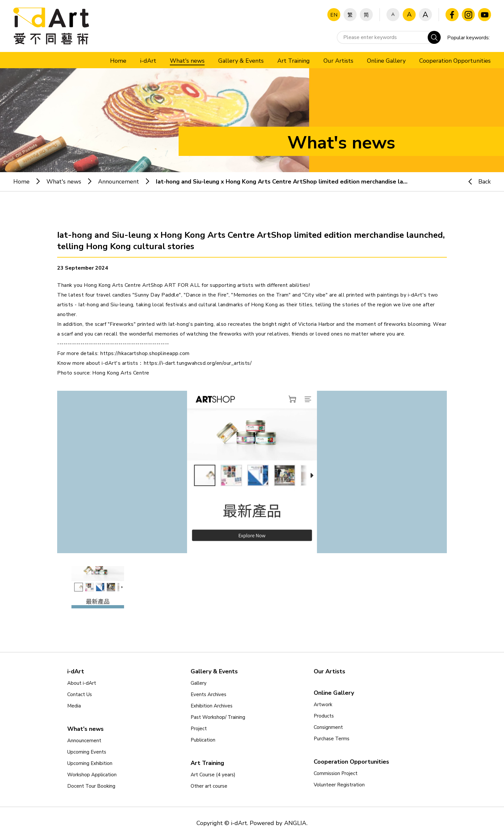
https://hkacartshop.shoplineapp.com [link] (145, 353)
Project (199, 729)
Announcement (119, 182)
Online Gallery (334, 693)
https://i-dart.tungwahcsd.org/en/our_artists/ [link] (198, 363)
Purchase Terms (332, 739)
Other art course (209, 786)
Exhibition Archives (212, 706)
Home (21, 182)
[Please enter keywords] (389, 37)
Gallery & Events (214, 671)
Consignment (328, 727)
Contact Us (80, 694)
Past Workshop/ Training (218, 717)
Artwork (323, 705)
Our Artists (329, 671)
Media (74, 706)
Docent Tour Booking (91, 786)
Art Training (207, 763)
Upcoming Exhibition (90, 763)
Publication (203, 740)
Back (476, 182)
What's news (64, 182)
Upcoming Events (87, 752)
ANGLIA (295, 823)
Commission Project (336, 773)
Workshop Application (92, 775)
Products (324, 716)
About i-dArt (82, 683)
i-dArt (76, 671)
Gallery (199, 683)
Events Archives (208, 694)
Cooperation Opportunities (351, 762)
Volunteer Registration (339, 785)
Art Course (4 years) (213, 775)
